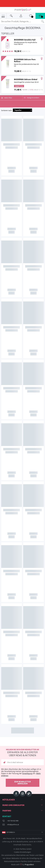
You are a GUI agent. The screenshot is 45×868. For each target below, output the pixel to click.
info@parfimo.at (13, 825)
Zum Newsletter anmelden (23, 783)
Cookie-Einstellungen (22, 852)
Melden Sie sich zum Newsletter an (22, 753)
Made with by (22, 864)
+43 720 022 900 (13, 821)
